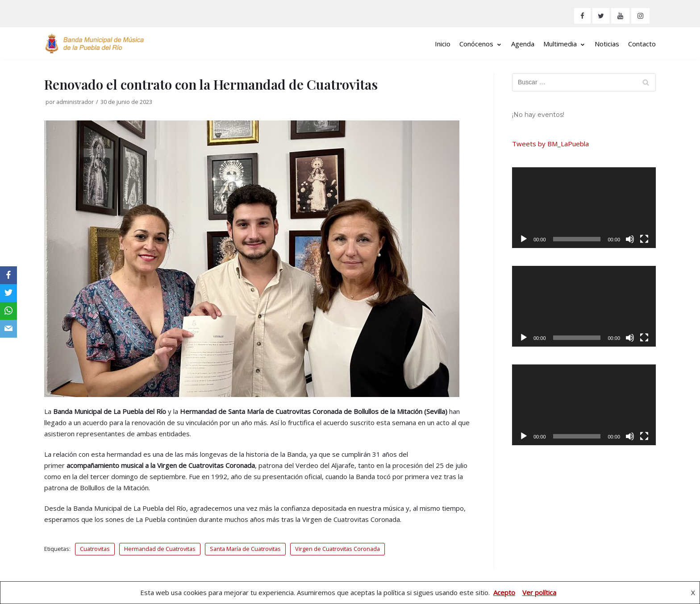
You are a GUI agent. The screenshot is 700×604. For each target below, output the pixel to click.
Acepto (504, 592)
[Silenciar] (630, 239)
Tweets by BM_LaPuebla (550, 144)
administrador (75, 102)
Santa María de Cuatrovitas (245, 549)
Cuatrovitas (95, 549)
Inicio (443, 44)
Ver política (539, 592)
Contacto (642, 44)
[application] (584, 208)
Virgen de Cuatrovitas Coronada (337, 549)
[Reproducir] (524, 239)
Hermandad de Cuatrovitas (160, 549)
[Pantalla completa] (644, 239)
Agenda (523, 44)
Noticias (607, 44)
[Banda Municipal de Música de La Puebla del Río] (94, 43)
